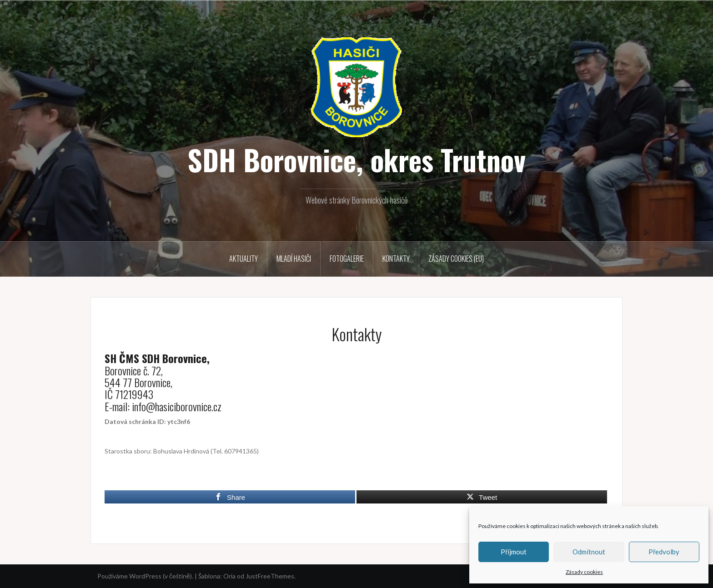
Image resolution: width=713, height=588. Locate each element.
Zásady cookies (584, 572)
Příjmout (514, 552)
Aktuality (244, 259)
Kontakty (396, 259)
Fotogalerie (347, 259)
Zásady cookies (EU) (456, 259)
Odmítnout (589, 552)
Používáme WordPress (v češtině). (145, 576)
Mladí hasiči (294, 259)
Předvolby (664, 552)
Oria (229, 576)
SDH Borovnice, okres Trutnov (356, 159)
